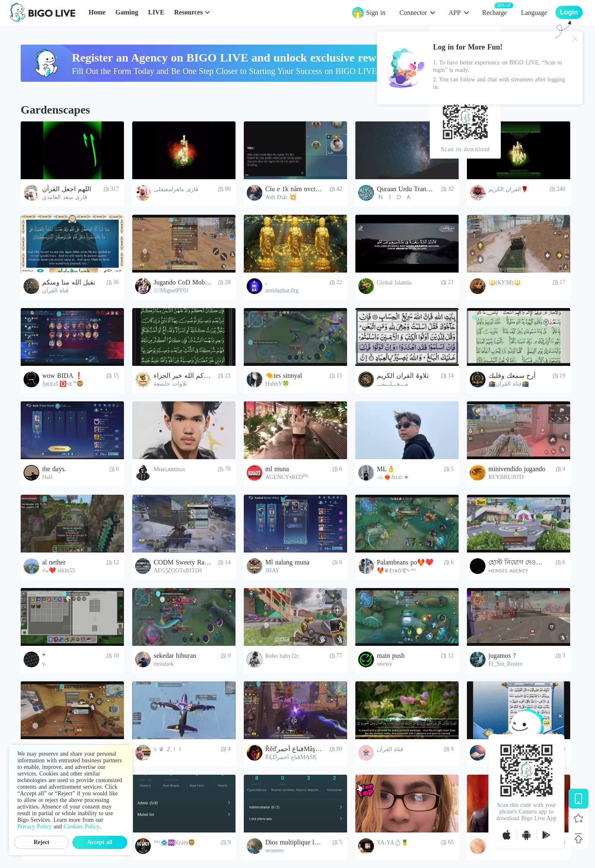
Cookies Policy (81, 826)
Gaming (127, 12)
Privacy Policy (35, 826)
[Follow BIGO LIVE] (578, 818)
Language (534, 13)
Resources (189, 12)
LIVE (156, 12)
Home (97, 12)
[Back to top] (578, 838)
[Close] (575, 39)
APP (454, 13)
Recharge (495, 12)
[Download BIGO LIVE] (578, 799)
